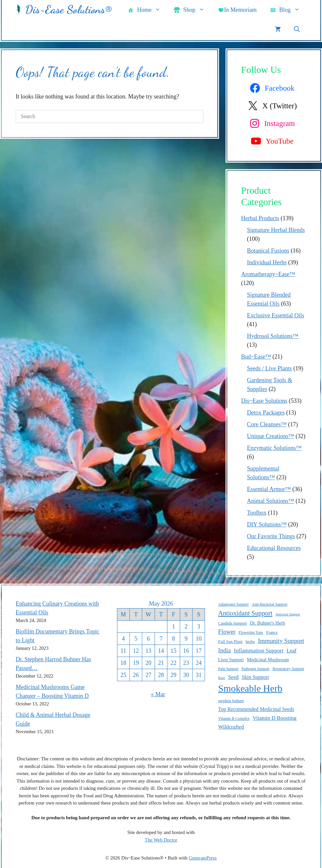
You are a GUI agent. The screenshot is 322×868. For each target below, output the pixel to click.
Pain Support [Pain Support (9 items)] (228, 669)
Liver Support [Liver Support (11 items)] (231, 660)
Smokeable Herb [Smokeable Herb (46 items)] (250, 688)
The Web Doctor (161, 840)
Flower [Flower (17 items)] (227, 632)
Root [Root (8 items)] (221, 678)
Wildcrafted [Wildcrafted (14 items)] (231, 727)
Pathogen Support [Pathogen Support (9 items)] (255, 669)
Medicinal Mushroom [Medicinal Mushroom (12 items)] (268, 660)
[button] (297, 29)
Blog (288, 10)
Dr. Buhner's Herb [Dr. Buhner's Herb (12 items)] (268, 623)
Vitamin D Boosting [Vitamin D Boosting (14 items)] (275, 718)
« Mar (158, 694)
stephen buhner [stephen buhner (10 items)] (231, 701)
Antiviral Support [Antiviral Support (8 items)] (288, 614)
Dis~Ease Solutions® (68, 10)
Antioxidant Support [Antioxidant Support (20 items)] (245, 613)
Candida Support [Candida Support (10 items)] (232, 623)
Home (147, 10)
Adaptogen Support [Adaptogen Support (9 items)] (233, 604)
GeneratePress (203, 858)
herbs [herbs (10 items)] (250, 641)
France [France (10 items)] (272, 632)
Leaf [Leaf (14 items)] (291, 651)
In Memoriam (237, 10)
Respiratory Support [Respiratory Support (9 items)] (288, 669)
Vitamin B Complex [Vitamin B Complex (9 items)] (234, 718)
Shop (192, 10)
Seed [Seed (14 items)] (233, 677)
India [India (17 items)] (224, 650)
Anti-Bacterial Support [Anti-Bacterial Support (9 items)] (270, 604)
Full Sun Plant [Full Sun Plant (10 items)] (230, 641)
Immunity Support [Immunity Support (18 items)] (281, 641)
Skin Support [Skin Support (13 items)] (255, 677)
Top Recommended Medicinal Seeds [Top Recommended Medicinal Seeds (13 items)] (256, 709)
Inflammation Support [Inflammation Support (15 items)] (259, 651)
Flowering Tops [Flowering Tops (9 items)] (251, 632)
